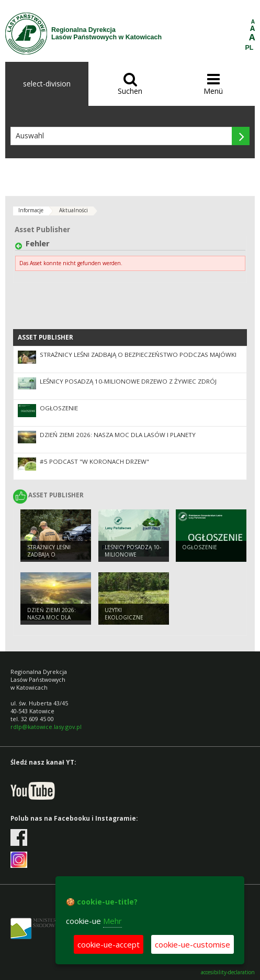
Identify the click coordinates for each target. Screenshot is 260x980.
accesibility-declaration (228, 972)
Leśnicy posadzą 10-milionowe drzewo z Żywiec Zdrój (128, 381)
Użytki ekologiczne (124, 614)
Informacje (31, 210)
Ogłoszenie (59, 408)
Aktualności (74, 210)
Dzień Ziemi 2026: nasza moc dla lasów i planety (118, 435)
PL (250, 48)
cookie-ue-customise (193, 944)
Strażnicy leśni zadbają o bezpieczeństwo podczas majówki (138, 355)
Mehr (112, 921)
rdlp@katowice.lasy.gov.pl (46, 727)
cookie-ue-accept (109, 944)
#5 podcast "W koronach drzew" (94, 461)
